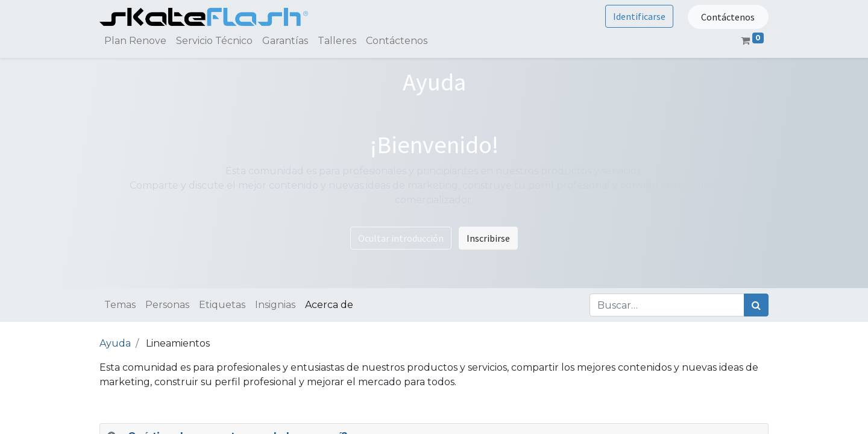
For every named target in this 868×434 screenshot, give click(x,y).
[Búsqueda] (756, 305)
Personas (167, 305)
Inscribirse (488, 238)
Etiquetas (222, 305)
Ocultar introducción (401, 238)
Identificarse (639, 16)
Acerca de (329, 305)
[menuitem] (135, 41)
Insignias (275, 305)
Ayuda (115, 343)
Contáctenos (728, 17)
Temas (120, 305)
